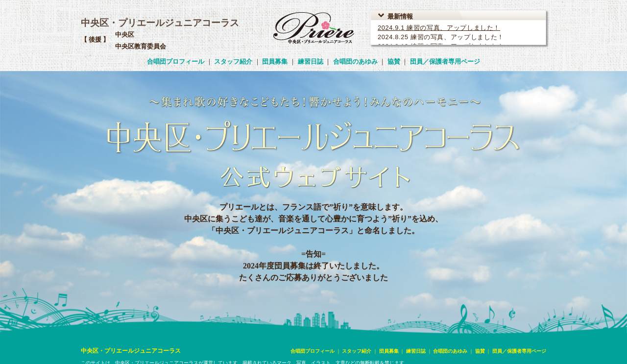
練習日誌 (311, 61)
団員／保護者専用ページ (445, 61)
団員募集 (275, 61)
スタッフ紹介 (233, 61)
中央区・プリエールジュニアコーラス (160, 23)
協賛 (394, 61)
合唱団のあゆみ (355, 61)
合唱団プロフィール (176, 61)
